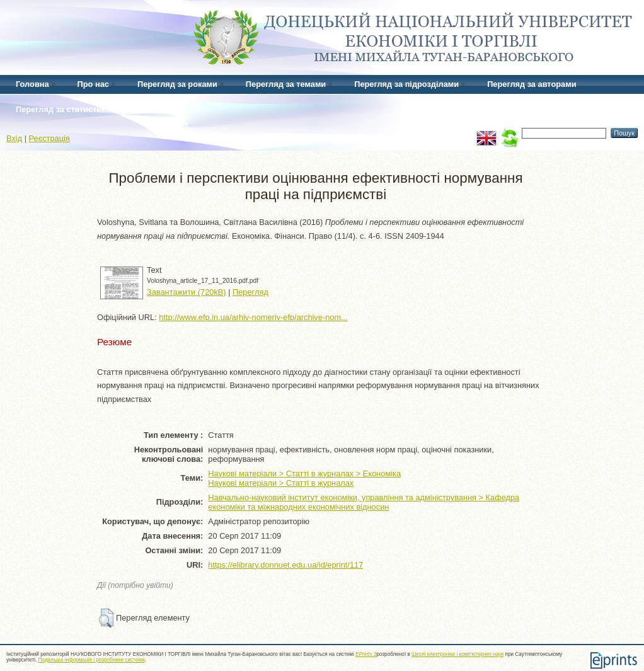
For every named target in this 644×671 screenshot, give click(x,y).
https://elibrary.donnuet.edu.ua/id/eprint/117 (285, 565)
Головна (32, 84)
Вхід (14, 138)
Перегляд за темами (286, 84)
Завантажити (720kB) (187, 292)
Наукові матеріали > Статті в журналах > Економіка (304, 473)
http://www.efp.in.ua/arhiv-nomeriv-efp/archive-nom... (253, 317)
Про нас (93, 84)
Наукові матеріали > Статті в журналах (281, 483)
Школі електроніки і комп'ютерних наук (457, 654)
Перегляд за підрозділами (406, 84)
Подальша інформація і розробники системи (92, 660)
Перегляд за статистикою (66, 109)
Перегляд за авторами (532, 84)
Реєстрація (49, 138)
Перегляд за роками (177, 84)
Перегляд (250, 292)
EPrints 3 (366, 654)
